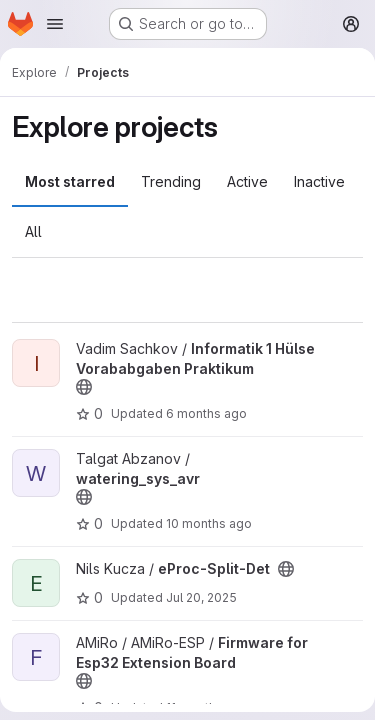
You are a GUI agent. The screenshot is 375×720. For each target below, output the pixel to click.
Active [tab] (247, 181)
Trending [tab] (171, 181)
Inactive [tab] (319, 181)
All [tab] (33, 231)
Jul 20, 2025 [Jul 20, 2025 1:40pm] (201, 597)
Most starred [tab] (70, 181)
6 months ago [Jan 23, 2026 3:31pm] (206, 413)
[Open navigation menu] (55, 24)
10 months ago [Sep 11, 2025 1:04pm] (209, 523)
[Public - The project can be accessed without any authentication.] (84, 387)
